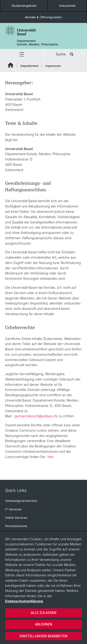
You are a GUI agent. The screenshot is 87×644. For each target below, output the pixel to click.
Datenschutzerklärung (24, 601)
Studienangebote (24, 6)
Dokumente (67, 6)
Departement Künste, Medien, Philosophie (37, 43)
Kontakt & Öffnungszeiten (43, 17)
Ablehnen (44, 624)
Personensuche (16, 526)
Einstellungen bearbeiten (44, 636)
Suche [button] (65, 54)
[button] (22, 54)
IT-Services (13, 509)
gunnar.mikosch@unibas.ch (36, 416)
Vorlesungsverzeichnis (21, 501)
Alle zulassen (44, 613)
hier (51, 457)
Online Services (16, 518)
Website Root (11, 65)
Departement (29, 66)
